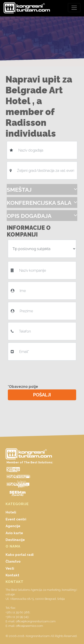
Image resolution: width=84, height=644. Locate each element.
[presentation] (43, 372)
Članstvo (13, 561)
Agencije (13, 526)
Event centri (16, 519)
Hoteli (11, 512)
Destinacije (15, 540)
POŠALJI (42, 395)
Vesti (10, 568)
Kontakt (12, 575)
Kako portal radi (20, 555)
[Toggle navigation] (74, 8)
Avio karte (14, 533)
